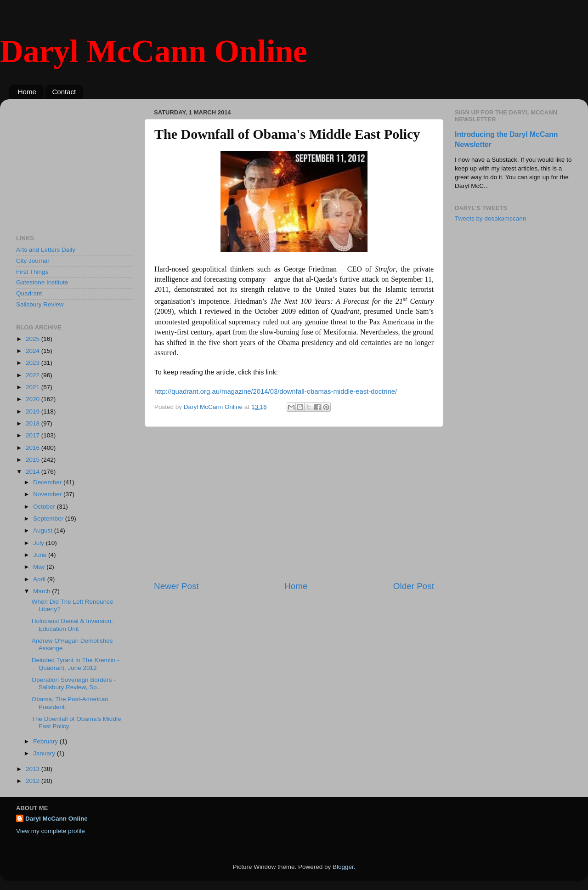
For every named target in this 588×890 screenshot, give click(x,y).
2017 (34, 435)
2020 (34, 399)
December (48, 482)
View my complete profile (51, 831)
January (45, 753)
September (49, 519)
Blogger (343, 867)
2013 (34, 769)
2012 (34, 781)
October (45, 507)
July (40, 543)
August (44, 530)
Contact (64, 92)
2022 (34, 375)
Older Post (414, 586)
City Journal (32, 261)
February (46, 741)
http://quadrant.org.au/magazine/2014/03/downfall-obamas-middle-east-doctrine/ (276, 391)
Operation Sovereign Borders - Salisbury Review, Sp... (74, 683)
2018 (34, 423)
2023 (34, 363)
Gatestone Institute (42, 282)
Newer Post (176, 586)
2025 (34, 339)
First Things (32, 272)
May (40, 567)
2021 (34, 387)
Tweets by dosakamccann (490, 218)
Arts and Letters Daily (46, 250)
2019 (34, 411)
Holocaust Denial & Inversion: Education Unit (72, 625)
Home (27, 92)
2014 (34, 472)
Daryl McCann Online (154, 51)
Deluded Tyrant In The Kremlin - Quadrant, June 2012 (76, 664)
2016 (34, 448)
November (48, 494)
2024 (34, 351)
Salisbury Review (40, 304)
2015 (34, 460)
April (40, 579)
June (41, 555)
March (42, 591)
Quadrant (29, 293)
